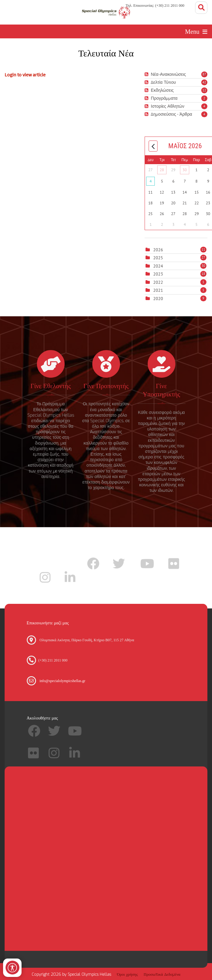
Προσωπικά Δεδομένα (162, 974)
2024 (158, 266)
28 (162, 170)
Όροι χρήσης (127, 974)
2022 (158, 282)
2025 (158, 258)
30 (185, 170)
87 (204, 74)
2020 (158, 299)
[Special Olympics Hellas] (106, 12)
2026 (158, 250)
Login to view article (25, 75)
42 (204, 82)
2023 (158, 274)
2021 (158, 290)
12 (204, 90)
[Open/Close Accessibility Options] (12, 968)
